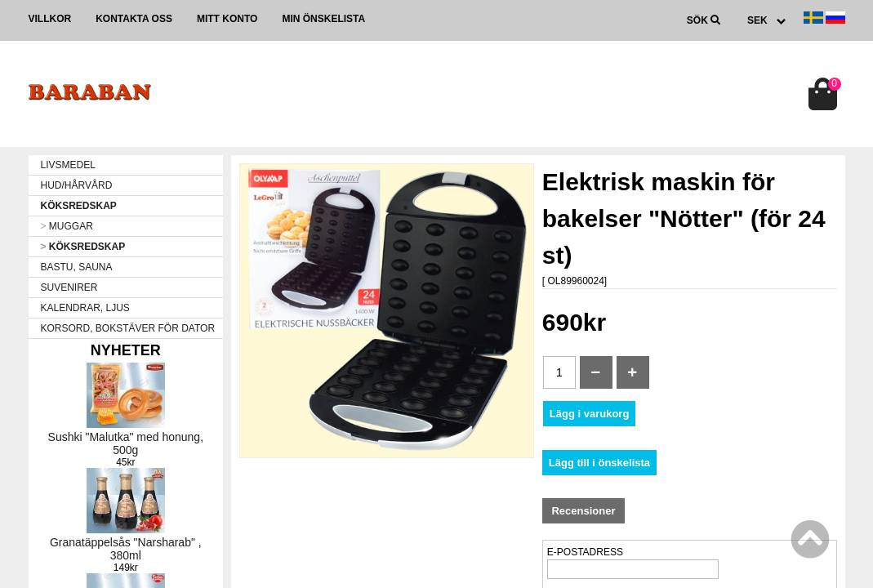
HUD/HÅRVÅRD (77, 185)
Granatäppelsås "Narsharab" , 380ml (126, 549)
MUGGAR (67, 226)
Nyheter (126, 350)
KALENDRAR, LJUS (85, 308)
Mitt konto (227, 19)
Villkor (50, 19)
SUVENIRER (69, 287)
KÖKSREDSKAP (79, 206)
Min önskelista (323, 19)
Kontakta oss (134, 19)
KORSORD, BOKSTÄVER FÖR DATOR (128, 328)
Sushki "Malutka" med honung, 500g (126, 443)
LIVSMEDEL (68, 165)
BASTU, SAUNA (77, 267)
